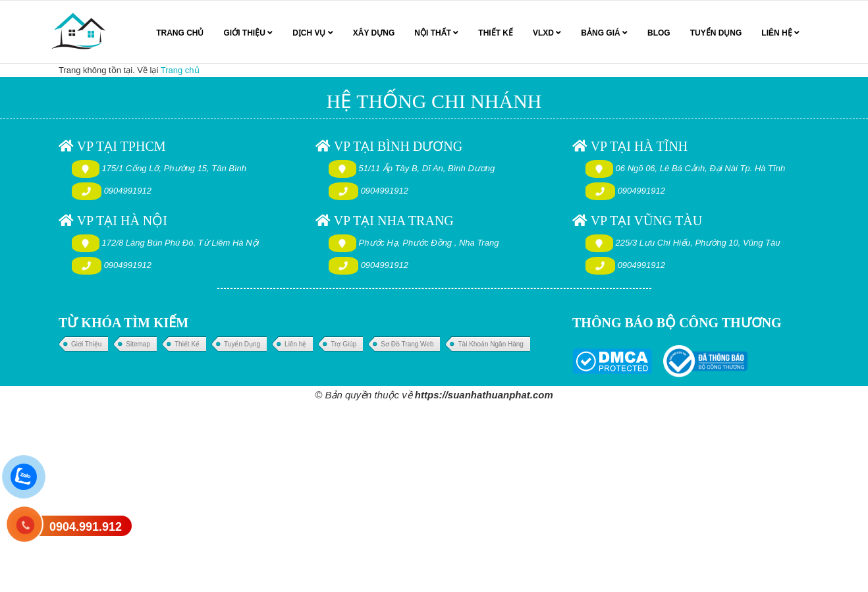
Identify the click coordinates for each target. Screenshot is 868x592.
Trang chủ (180, 70)
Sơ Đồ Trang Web (407, 344)
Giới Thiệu (86, 344)
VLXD (547, 33)
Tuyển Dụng (242, 344)
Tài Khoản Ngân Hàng (490, 344)
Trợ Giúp (343, 344)
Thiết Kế (187, 344)
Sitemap (138, 344)
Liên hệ (295, 344)
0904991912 (128, 191)
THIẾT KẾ (496, 33)
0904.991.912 (86, 527)
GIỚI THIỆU (248, 33)
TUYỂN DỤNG (716, 33)
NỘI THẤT (436, 33)
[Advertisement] (395, 497)
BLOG (659, 33)
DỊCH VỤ (313, 33)
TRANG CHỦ (180, 33)
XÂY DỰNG (374, 33)
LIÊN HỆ (780, 33)
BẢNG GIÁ (604, 33)
